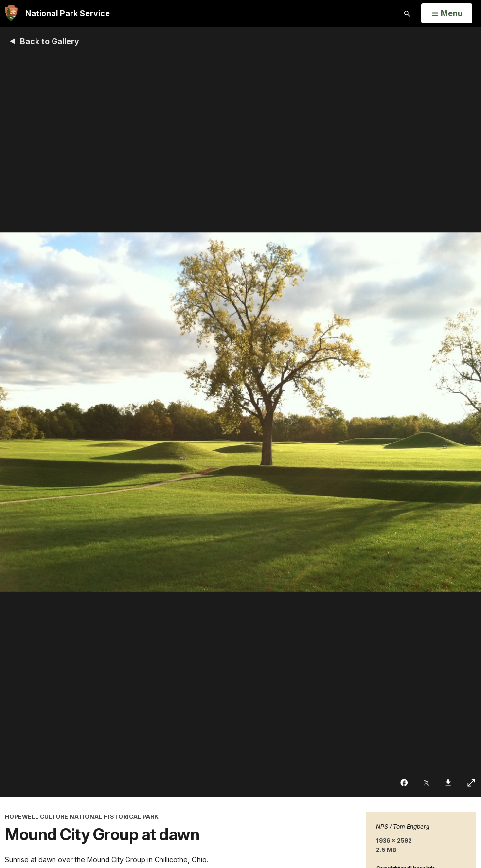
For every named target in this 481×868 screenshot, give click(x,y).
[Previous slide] (18, 412)
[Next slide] (463, 412)
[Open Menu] (447, 14)
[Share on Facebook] (405, 783)
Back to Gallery (50, 41)
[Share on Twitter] (427, 783)
